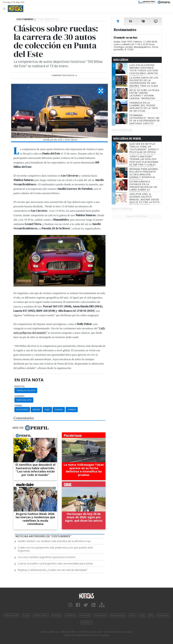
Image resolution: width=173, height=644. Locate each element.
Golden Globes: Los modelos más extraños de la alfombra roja (54, 541)
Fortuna (57, 615)
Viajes (47, 409)
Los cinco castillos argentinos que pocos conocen (47, 557)
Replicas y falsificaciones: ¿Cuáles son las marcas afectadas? (53, 570)
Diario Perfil (12, 615)
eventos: (20, 386)
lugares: (20, 396)
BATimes (86, 622)
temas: (18, 406)
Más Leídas (121, 60)
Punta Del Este (24, 400)
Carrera (72, 409)
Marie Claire (41, 615)
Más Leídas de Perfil (127, 139)
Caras (26, 615)
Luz (142, 615)
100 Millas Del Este (26, 390)
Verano (36, 409)
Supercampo (118, 615)
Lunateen (163, 615)
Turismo (59, 409)
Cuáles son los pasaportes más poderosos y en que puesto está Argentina (55, 549)
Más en (30, 428)
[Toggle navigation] (5, 9)
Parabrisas (100, 615)
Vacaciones (22, 409)
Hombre (70, 615)
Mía (151, 615)
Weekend (85, 615)
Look (133, 615)
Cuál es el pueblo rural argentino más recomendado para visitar (55, 563)
